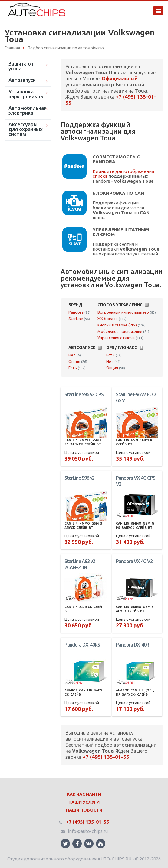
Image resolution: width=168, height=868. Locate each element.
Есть (73, 368)
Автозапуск (22, 80)
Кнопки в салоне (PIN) (117, 325)
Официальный (120, 79)
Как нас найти (84, 794)
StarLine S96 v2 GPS (84, 394)
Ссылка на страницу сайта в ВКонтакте (89, 843)
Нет (72, 355)
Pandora (76, 312)
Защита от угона (21, 66)
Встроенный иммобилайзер (123, 312)
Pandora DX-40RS (82, 645)
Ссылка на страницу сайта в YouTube (101, 844)
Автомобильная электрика (28, 110)
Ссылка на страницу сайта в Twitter (65, 844)
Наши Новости (84, 810)
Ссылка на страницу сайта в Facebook (77, 844)
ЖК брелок (108, 319)
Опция (74, 361)
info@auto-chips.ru (88, 831)
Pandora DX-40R (132, 645)
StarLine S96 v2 (79, 478)
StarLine (76, 319)
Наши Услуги (84, 802)
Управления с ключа (116, 338)
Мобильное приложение (120, 331)
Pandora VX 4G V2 (134, 561)
